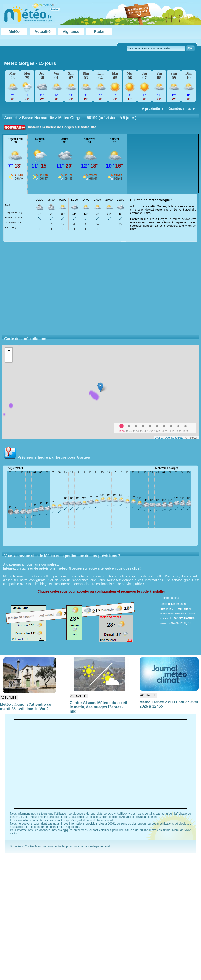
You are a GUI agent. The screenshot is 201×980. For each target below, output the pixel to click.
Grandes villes (182, 110)
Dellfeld (165, 604)
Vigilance (71, 32)
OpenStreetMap (174, 438)
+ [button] (9, 351)
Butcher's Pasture (183, 618)
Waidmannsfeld (167, 614)
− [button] (9, 359)
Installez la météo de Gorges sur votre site (62, 127)
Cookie (29, 846)
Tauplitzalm (190, 614)
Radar (99, 32)
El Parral (165, 618)
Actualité (43, 32)
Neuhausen (178, 604)
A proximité (153, 110)
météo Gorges (69, 568)
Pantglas (186, 623)
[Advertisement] (163, 164)
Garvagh (174, 623)
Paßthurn (179, 614)
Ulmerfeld (185, 609)
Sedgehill (164, 623)
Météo (14, 32)
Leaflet (159, 438)
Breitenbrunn (168, 609)
